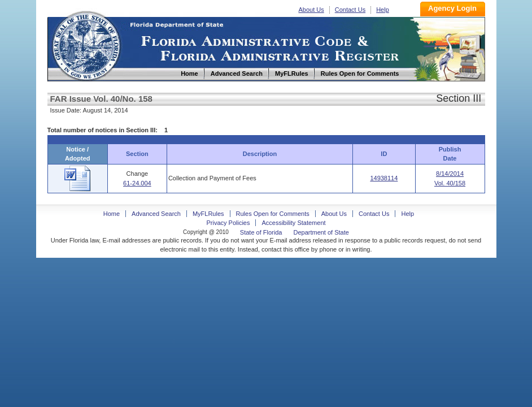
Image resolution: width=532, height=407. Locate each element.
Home (86, 44)
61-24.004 (137, 183)
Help (383, 10)
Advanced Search (156, 214)
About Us (311, 10)
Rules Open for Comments (273, 214)
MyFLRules (208, 214)
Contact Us (350, 10)
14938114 (384, 178)
